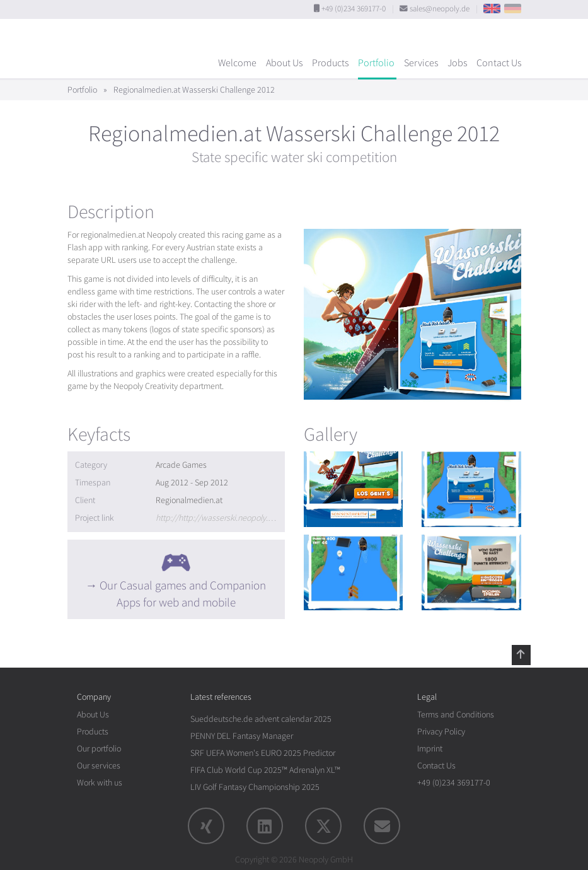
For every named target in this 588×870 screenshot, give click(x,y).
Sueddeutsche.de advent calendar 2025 (261, 719)
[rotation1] (354, 489)
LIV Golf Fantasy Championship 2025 (255, 787)
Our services (99, 766)
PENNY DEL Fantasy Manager (242, 736)
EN (492, 9)
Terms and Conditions (456, 715)
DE (513, 9)
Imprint (430, 749)
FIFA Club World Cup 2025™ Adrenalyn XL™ (265, 770)
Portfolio (376, 63)
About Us (284, 63)
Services (421, 63)
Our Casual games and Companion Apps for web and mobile (183, 594)
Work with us (100, 783)
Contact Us (499, 63)
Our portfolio (99, 749)
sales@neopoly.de (440, 9)
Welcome (237, 63)
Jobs (457, 63)
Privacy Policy (441, 732)
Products (330, 63)
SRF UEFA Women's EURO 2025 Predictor (263, 753)
